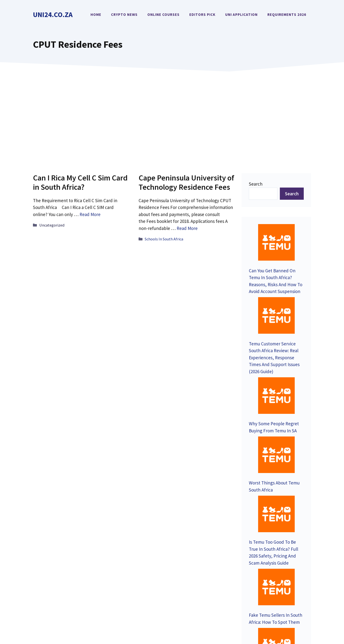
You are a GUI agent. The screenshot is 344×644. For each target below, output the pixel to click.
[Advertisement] (172, 115)
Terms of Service (296, 606)
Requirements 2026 (287, 14)
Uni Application (241, 14)
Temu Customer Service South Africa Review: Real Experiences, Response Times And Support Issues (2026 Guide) (274, 295)
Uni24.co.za (53, 14)
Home (96, 14)
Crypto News (124, 14)
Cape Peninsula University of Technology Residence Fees (186, 182)
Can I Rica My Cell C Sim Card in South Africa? (80, 182)
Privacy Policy (261, 606)
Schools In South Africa (164, 239)
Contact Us (50, 544)
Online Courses (163, 14)
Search (256, 184)
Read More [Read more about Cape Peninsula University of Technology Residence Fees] (187, 228)
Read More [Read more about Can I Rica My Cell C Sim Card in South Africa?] (90, 214)
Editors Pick (202, 14)
